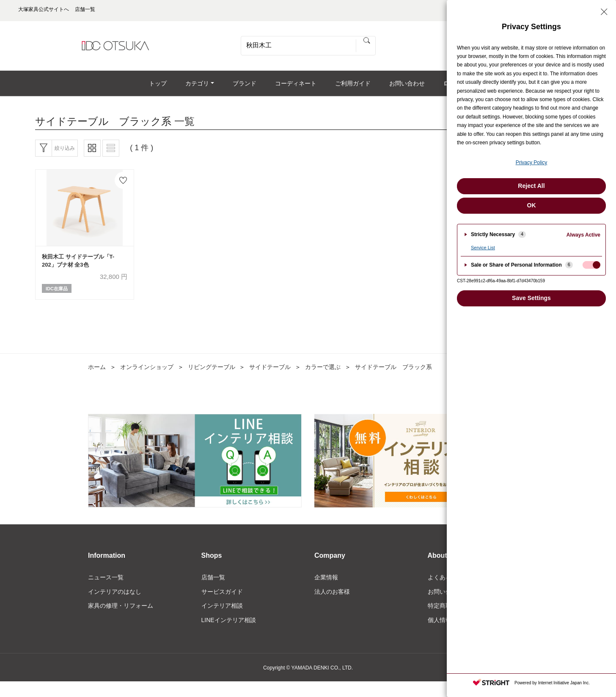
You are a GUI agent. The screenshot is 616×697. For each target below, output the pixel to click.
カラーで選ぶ (323, 367)
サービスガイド (222, 592)
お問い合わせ (445, 592)
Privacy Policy (532, 163)
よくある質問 (445, 577)
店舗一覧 (213, 577)
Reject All (531, 186)
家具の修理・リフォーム (121, 606)
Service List (483, 248)
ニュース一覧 (106, 577)
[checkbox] (591, 265)
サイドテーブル (270, 367)
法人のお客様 (332, 592)
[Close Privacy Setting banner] (604, 12)
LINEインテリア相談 (229, 620)
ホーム (97, 367)
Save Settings (531, 298)
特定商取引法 (445, 606)
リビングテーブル (212, 367)
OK (532, 205)
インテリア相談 (222, 606)
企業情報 (326, 577)
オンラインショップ (147, 367)
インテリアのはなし (115, 592)
